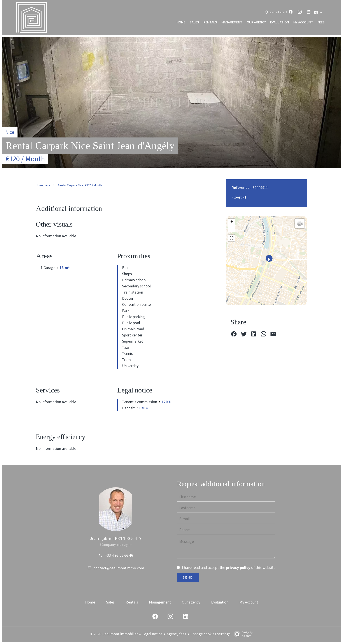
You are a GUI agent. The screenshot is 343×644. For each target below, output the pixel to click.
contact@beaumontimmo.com (119, 568)
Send (188, 577)
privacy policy (238, 568)
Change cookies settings (211, 634)
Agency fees (176, 634)
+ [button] (232, 222)
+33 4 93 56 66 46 (119, 555)
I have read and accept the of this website (229, 568)
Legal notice (152, 634)
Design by (242, 634)
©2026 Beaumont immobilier (114, 634)
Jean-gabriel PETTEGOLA (116, 538)
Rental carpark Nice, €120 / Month (80, 185)
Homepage (43, 185)
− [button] (232, 229)
